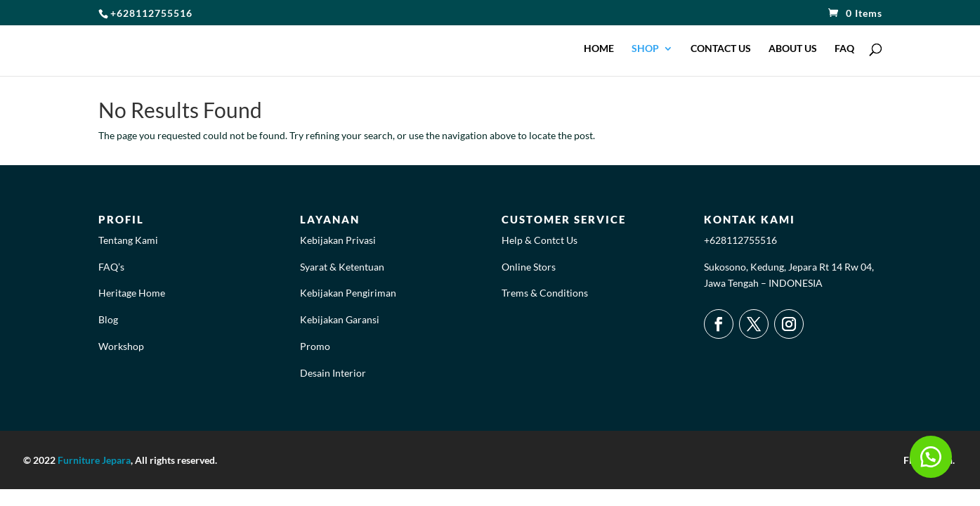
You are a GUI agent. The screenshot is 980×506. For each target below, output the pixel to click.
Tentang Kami (128, 240)
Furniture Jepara (94, 460)
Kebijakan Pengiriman (348, 293)
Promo (315, 346)
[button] (931, 457)
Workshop (121, 346)
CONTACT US (721, 49)
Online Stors (529, 267)
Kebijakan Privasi (338, 240)
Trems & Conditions (545, 293)
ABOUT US (793, 49)
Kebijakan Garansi (340, 319)
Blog (108, 319)
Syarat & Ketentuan (342, 267)
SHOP (645, 49)
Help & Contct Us (540, 240)
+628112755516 (740, 240)
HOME (599, 49)
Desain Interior (333, 373)
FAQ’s (111, 267)
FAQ (844, 49)
